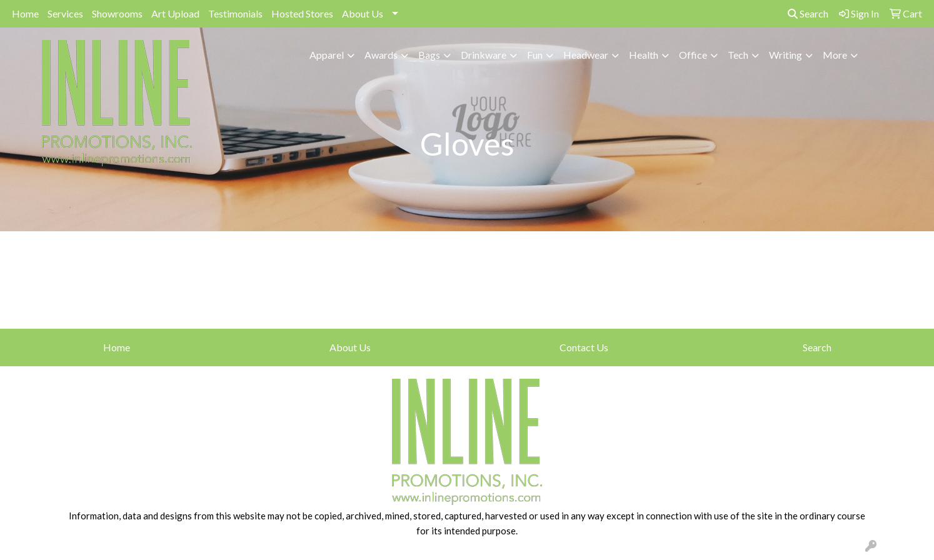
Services (65, 13)
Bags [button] (429, 55)
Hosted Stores (302, 13)
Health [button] (644, 55)
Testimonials (235, 13)
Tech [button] (738, 55)
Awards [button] (381, 55)
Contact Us (584, 347)
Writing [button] (786, 55)
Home (25, 13)
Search (808, 13)
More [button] (835, 55)
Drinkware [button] (484, 55)
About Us (363, 13)
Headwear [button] (586, 55)
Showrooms (117, 13)
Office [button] (693, 55)
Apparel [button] (327, 55)
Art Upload (175, 13)
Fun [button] (535, 55)
